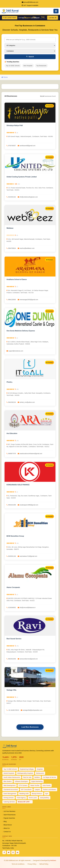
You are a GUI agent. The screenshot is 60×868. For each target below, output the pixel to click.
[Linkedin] (18, 852)
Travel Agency (21, 798)
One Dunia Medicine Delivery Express (21, 331)
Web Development (10, 785)
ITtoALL (10, 382)
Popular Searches (9, 818)
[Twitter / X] (9, 852)
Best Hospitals (28, 66)
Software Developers (21, 781)
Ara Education (12, 433)
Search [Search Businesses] (30, 57)
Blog (5, 821)
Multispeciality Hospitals (25, 773)
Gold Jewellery (45, 798)
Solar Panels (47, 785)
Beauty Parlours (37, 794)
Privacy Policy (32, 864)
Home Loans (33, 798)
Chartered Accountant (11, 789)
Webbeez (10, 228)
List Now (53, 18)
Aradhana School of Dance (17, 279)
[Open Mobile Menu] (56, 11)
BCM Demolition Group (15, 536)
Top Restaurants (41, 66)
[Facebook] (4, 852)
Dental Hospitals (9, 773)
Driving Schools (9, 798)
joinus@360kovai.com (31, 2)
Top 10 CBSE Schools (13, 66)
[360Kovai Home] (10, 11)
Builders (37, 777)
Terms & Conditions (18, 864)
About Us (7, 828)
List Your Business (9, 811)
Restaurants (40, 773)
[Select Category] (30, 45)
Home (5, 77)
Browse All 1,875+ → (25, 802)
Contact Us (7, 832)
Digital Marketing (37, 781)
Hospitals (40, 769)
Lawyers (37, 789)
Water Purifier (35, 785)
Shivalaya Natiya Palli (15, 125)
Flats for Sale (27, 777)
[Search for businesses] (30, 40)
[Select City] (30, 51)
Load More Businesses (30, 727)
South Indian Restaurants (12, 777)
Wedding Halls (24, 794)
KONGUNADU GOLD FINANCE (18, 485)
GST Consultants (26, 789)
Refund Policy (44, 864)
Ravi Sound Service (14, 639)
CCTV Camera (23, 785)
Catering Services (9, 802)
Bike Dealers (8, 781)
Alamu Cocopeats (13, 587)
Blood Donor (8, 825)
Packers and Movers (50, 789)
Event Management (10, 794)
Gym (47, 794)
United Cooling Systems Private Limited (22, 177)
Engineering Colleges (27, 769)
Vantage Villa (11, 690)
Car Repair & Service (49, 777)
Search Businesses (10, 815)
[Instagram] (13, 852)
